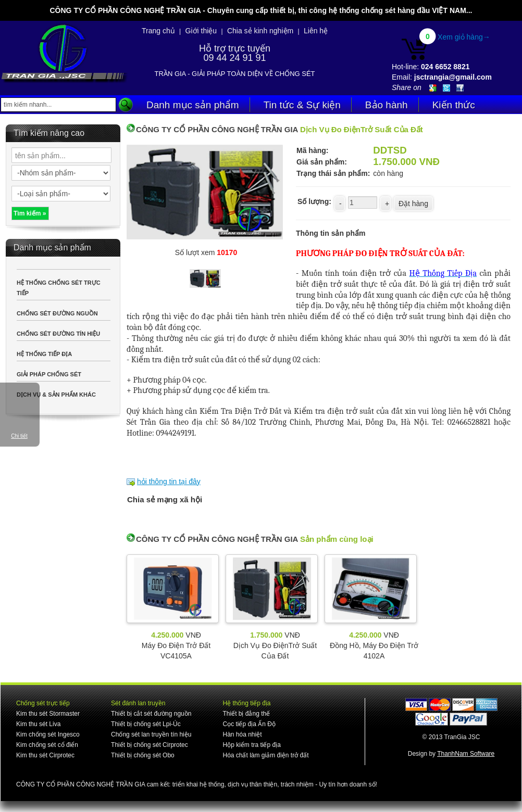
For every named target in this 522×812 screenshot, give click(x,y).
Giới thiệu (201, 31)
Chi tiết (19, 436)
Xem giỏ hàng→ (464, 37)
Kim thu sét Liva (38, 724)
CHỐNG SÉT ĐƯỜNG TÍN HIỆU (58, 334)
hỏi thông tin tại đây (169, 481)
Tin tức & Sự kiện (302, 105)
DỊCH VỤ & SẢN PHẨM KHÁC (56, 395)
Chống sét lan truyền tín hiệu (151, 734)
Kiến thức (454, 105)
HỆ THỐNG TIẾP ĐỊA (44, 354)
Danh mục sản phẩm (193, 105)
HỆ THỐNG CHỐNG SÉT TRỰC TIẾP (59, 288)
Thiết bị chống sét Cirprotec (150, 745)
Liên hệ (316, 31)
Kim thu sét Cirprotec (45, 755)
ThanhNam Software (466, 754)
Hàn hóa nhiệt (242, 734)
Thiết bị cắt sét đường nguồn (151, 714)
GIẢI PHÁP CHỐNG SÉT (49, 374)
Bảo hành (387, 105)
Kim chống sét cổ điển (47, 745)
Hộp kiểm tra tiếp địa (251, 745)
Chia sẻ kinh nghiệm (260, 31)
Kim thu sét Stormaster (48, 714)
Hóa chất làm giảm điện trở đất (265, 755)
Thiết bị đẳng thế (246, 714)
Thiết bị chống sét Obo (143, 755)
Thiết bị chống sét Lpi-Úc (146, 724)
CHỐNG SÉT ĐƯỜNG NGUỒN (57, 313)
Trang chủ (158, 31)
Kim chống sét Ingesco (48, 734)
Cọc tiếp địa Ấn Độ (249, 724)
